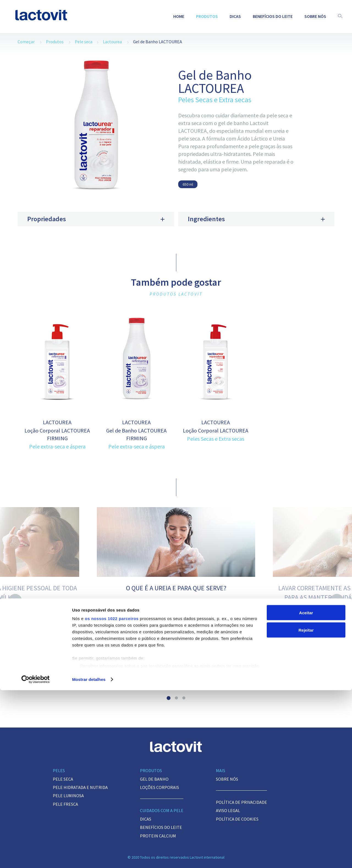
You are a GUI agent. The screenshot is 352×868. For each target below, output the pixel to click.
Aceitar (306, 790)
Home (179, 16)
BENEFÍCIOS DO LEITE (273, 16)
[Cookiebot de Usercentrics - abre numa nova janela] (36, 857)
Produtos (207, 16)
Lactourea (112, 42)
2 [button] (176, 698)
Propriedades (96, 219)
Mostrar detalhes (89, 857)
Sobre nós (315, 16)
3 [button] (184, 698)
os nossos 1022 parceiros (112, 796)
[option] (96, 128)
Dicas (235, 16)
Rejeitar (306, 808)
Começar (26, 42)
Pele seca (84, 42)
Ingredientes (256, 219)
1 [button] (169, 698)
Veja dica (176, 667)
